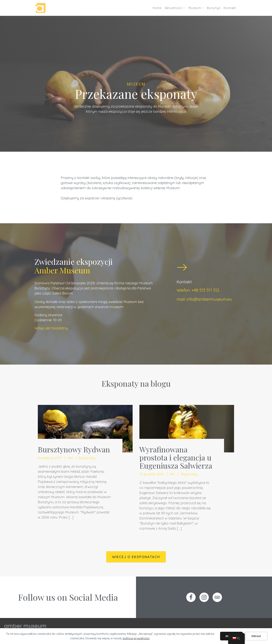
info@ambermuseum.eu (209, 299)
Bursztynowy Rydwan (74, 449)
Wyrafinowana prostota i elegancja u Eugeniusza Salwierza (176, 457)
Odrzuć (256, 636)
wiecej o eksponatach (136, 557)
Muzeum (196, 8)
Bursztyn (214, 8)
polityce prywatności (136, 638)
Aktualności (175, 8)
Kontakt (230, 8)
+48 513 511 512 (205, 290)
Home (157, 8)
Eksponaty (87, 458)
